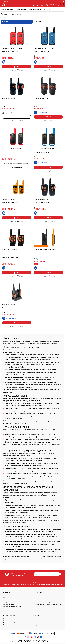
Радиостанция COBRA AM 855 (9, 250)
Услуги (37, 610)
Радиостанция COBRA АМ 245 (9, 98)
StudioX (45, 640)
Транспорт (38, 600)
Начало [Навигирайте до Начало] (3, 9)
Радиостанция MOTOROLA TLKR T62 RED (12, 149)
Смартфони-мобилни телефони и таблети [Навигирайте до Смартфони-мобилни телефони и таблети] (16, 9)
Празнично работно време (43, 625)
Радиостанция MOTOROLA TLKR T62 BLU (44, 149)
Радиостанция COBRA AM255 (41, 98)
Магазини (38, 621)
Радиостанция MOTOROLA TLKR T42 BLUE (44, 48)
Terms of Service (47, 642)
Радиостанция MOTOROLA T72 (10, 199)
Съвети (37, 596)
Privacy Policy (38, 642)
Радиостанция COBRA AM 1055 (10, 304)
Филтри (5, 22)
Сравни (13, 70)
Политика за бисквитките (10, 604)
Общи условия (7, 602)
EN (54, 5)
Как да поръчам (7, 621)
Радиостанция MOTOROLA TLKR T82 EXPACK (45, 250)
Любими (20, 70)
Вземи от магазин (40, 608)
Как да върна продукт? (9, 623)
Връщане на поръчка (41, 612)
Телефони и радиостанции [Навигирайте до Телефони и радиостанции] (35, 9)
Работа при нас (7, 598)
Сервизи (38, 623)
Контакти (38, 619)
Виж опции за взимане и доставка (10, 52)
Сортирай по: (49, 22)
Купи (17, 67)
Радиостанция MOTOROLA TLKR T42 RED (12, 48)
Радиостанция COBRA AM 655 (41, 199)
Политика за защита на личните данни (13, 606)
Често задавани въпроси (10, 619)
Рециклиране (7, 625)
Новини (5, 600)
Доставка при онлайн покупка (44, 602)
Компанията (6, 596)
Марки (37, 598)
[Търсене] (38, 5)
